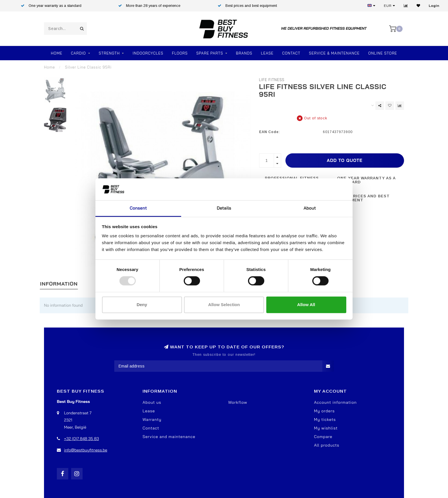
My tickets (325, 419)
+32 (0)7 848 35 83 (81, 439)
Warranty (152, 419)
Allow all (306, 305)
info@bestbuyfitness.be (86, 450)
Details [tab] (224, 208)
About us (152, 402)
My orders (324, 411)
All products (327, 445)
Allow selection (224, 305)
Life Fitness (272, 80)
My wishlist (326, 428)
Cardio (78, 53)
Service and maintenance (169, 437)
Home (57, 53)
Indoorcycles (148, 53)
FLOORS (180, 53)
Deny (142, 305)
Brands (244, 53)
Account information (335, 402)
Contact (291, 53)
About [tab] (310, 208)
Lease (267, 53)
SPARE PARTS (210, 53)
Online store (383, 53)
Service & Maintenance (334, 53)
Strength (109, 53)
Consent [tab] (138, 208)
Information (59, 284)
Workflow (238, 402)
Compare (323, 437)
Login (434, 6)
